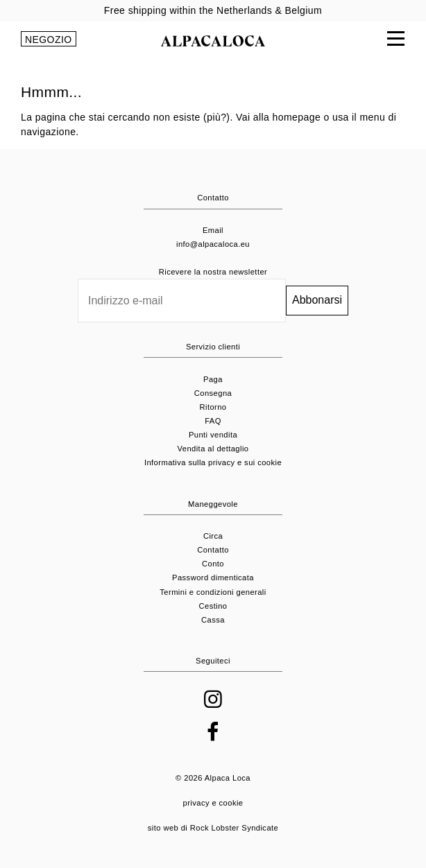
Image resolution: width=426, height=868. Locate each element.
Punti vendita (213, 435)
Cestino (213, 606)
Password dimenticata (213, 578)
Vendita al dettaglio (213, 449)
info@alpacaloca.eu (213, 244)
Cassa (213, 620)
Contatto (213, 550)
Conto (213, 564)
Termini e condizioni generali (213, 592)
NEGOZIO (49, 40)
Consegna (213, 393)
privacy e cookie (213, 803)
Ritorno (213, 407)
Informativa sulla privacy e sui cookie (213, 462)
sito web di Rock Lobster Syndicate (213, 828)
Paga (213, 379)
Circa (213, 536)
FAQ (213, 421)
